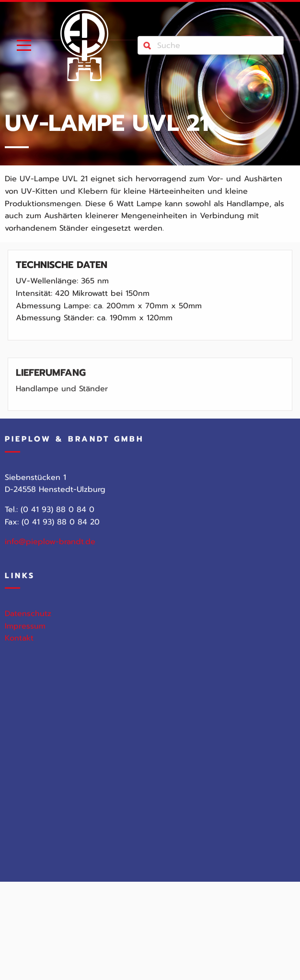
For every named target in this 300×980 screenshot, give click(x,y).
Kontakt (19, 643)
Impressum (25, 630)
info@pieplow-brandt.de (50, 547)
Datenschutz (28, 618)
